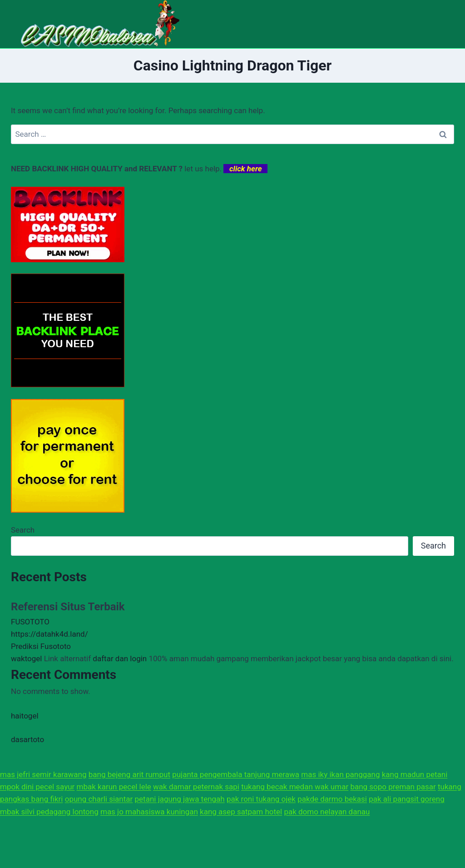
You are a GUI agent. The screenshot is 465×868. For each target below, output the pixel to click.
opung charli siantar (99, 799)
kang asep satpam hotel (241, 812)
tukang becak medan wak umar (295, 787)
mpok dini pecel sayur (37, 787)
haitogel (25, 716)
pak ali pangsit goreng (407, 799)
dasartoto (27, 739)
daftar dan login (120, 658)
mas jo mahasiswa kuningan (149, 812)
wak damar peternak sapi (196, 787)
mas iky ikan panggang (340, 774)
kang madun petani (415, 774)
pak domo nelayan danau (327, 812)
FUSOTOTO (30, 622)
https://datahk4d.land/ (49, 634)
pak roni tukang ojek (261, 799)
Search (23, 530)
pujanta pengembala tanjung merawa (236, 774)
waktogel (26, 658)
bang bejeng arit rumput (129, 774)
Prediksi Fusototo (41, 646)
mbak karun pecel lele (114, 787)
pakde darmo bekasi (332, 799)
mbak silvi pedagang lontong (49, 812)
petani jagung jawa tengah (180, 799)
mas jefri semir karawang (43, 774)
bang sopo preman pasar (393, 787)
